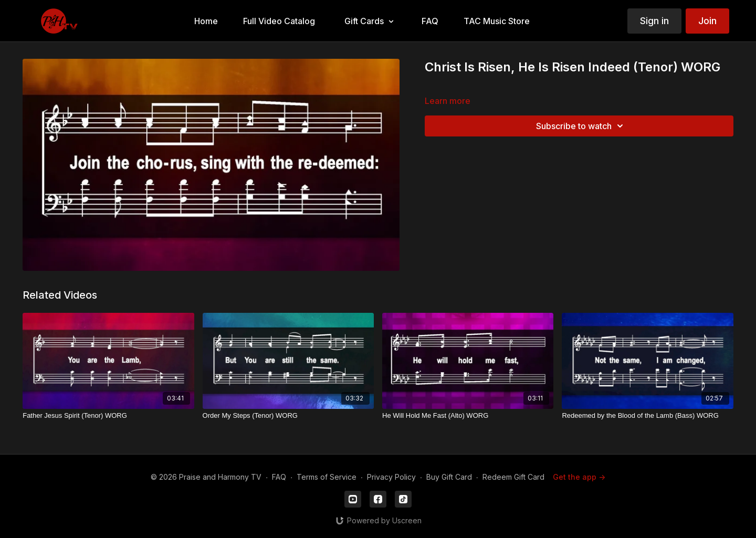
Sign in (654, 21)
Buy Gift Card (449, 477)
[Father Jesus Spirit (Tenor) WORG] (108, 416)
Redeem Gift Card (513, 477)
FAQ (279, 477)
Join (707, 21)
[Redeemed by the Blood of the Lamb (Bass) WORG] (647, 416)
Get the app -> (579, 477)
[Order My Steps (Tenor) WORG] (288, 416)
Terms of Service (327, 477)
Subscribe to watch (581, 126)
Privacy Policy (391, 477)
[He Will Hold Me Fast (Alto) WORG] (468, 416)
